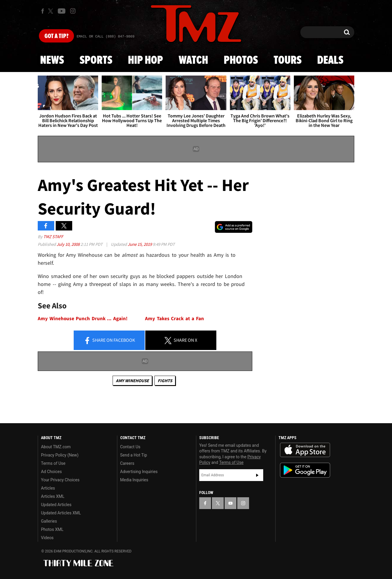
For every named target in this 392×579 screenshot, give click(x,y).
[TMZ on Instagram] (73, 11)
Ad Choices (51, 472)
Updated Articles (56, 505)
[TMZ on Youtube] (62, 11)
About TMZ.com (56, 447)
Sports (96, 60)
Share (109, 341)
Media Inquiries (134, 480)
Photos (241, 60)
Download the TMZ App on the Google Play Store (305, 470)
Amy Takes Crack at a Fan (174, 319)
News (52, 60)
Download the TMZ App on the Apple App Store (305, 450)
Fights (165, 381)
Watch (193, 60)
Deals (330, 60)
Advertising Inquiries (139, 472)
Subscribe (257, 475)
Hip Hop (145, 60)
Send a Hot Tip (134, 455)
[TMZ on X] (51, 11)
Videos (47, 538)
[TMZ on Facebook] (43, 11)
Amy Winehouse (132, 381)
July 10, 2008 (69, 244)
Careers (127, 463)
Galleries (49, 521)
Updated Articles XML (61, 513)
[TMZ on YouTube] (230, 503)
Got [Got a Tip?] (56, 36)
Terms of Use (53, 463)
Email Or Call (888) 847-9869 (106, 37)
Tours (288, 60)
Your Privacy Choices (60, 480)
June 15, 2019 (140, 244)
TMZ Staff (53, 237)
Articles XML (53, 496)
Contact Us (130, 447)
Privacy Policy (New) (60, 455)
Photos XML (52, 529)
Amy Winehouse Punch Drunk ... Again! (83, 319)
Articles (48, 488)
